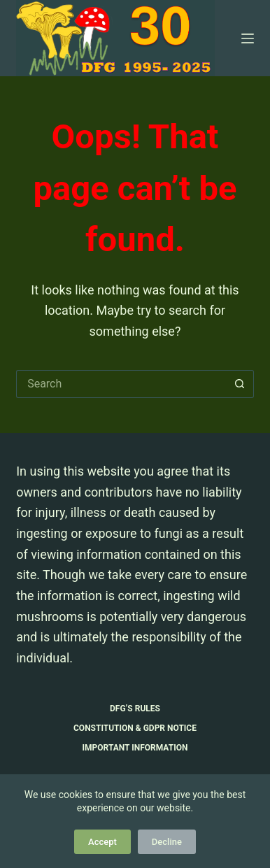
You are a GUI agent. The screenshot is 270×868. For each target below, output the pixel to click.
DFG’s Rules (135, 709)
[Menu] (248, 38)
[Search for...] (121, 384)
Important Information (135, 748)
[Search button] (240, 384)
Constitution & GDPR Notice (135, 728)
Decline (167, 842)
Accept (102, 842)
